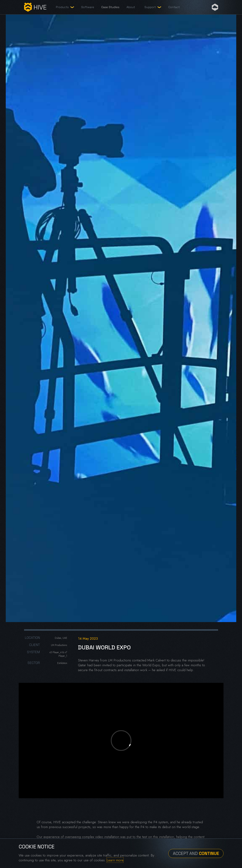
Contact (174, 7)
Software (88, 7)
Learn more (115, 860)
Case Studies (110, 7)
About (131, 7)
